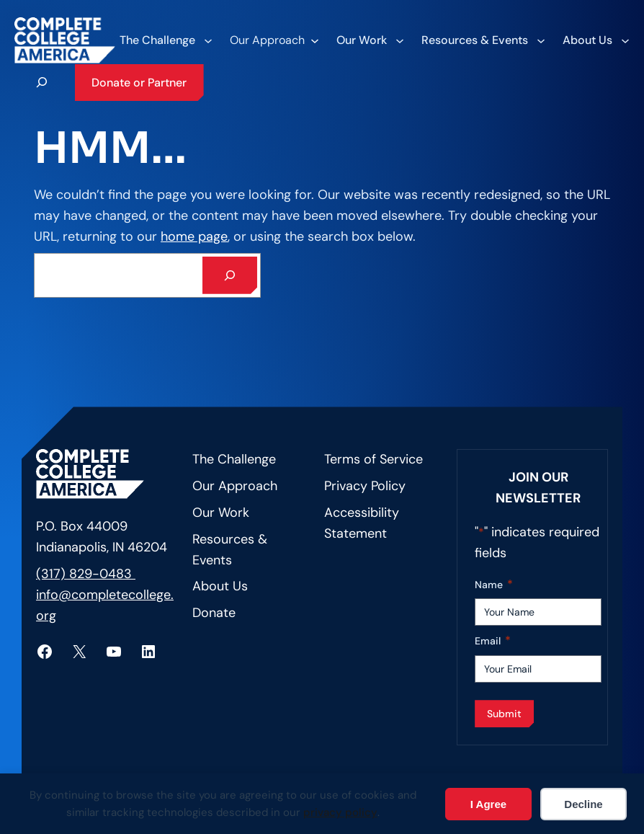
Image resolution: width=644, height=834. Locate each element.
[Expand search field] (42, 82)
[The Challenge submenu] (165, 40)
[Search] (230, 275)
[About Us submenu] (595, 40)
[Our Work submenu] (370, 40)
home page (194, 236)
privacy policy (340, 812)
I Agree (488, 804)
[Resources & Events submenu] (483, 40)
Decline (583, 804)
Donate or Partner (139, 83)
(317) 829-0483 (86, 574)
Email (493, 641)
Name (494, 585)
